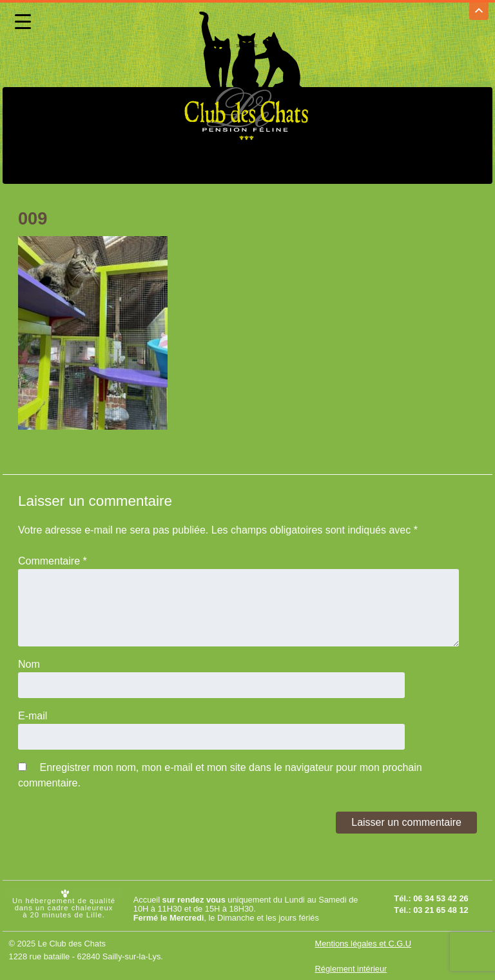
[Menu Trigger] (23, 22)
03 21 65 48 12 (441, 909)
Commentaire (53, 560)
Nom (29, 663)
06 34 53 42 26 (441, 897)
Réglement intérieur (351, 967)
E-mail (33, 715)
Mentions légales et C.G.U (363, 942)
